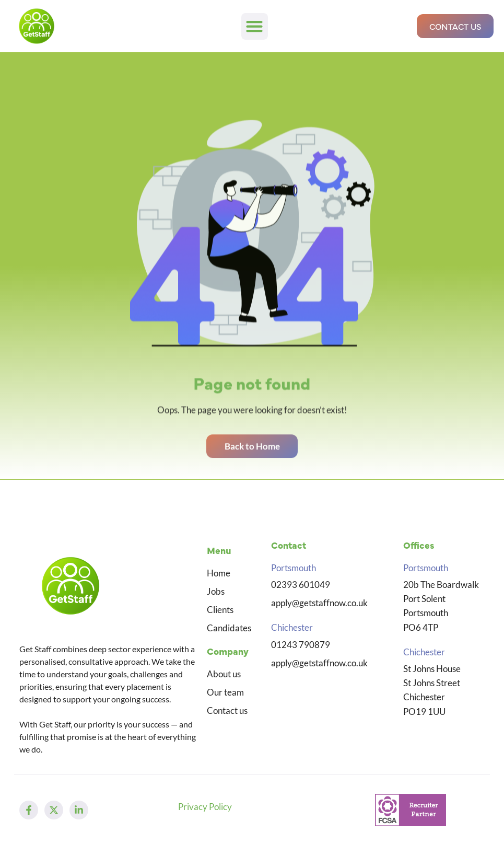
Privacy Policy (205, 807)
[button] (255, 26)
